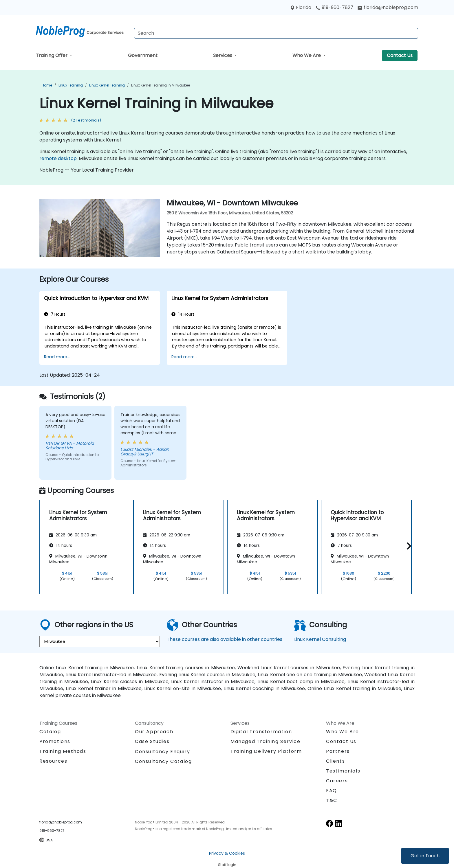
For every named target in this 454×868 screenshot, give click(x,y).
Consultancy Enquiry (162, 752)
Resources (53, 761)
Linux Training (71, 85)
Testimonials (343, 771)
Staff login (227, 865)
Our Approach (154, 732)
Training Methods (63, 751)
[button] (408, 546)
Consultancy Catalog (163, 761)
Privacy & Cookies (227, 853)
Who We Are (307, 55)
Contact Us (400, 55)
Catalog (50, 732)
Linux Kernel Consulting (320, 639)
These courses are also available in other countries (225, 639)
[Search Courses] (276, 33)
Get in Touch (425, 856)
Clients (335, 761)
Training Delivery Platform (266, 751)
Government (143, 55)
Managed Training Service (265, 741)
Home (47, 85)
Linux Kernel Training (107, 85)
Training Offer (52, 55)
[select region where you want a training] (100, 641)
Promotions (55, 741)
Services (223, 55)
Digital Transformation (261, 732)
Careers (337, 781)
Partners (338, 751)
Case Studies (152, 741)
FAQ (332, 791)
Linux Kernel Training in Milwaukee (161, 85)
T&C (332, 800)
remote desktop (58, 158)
